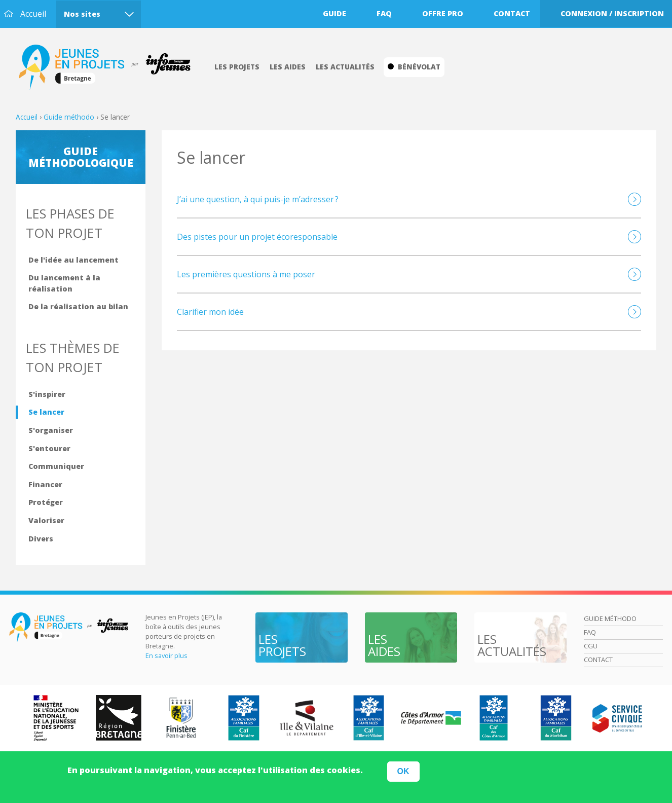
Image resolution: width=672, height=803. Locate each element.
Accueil (33, 14)
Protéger (46, 502)
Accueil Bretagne (110, 67)
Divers (41, 539)
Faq (384, 13)
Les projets (237, 67)
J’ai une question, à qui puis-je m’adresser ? (258, 199)
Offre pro (443, 13)
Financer (45, 484)
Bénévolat (414, 67)
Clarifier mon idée (210, 312)
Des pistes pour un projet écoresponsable (257, 237)
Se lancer (46, 412)
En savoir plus (166, 655)
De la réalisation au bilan (78, 306)
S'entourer (49, 448)
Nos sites (82, 14)
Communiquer (56, 466)
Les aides (288, 67)
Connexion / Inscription (612, 13)
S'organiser (51, 430)
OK (403, 774)
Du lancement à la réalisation (64, 283)
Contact (512, 13)
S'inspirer (47, 394)
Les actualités (345, 67)
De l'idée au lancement (73, 260)
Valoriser (46, 520)
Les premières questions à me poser (246, 274)
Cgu (591, 646)
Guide (334, 13)
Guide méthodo (69, 117)
